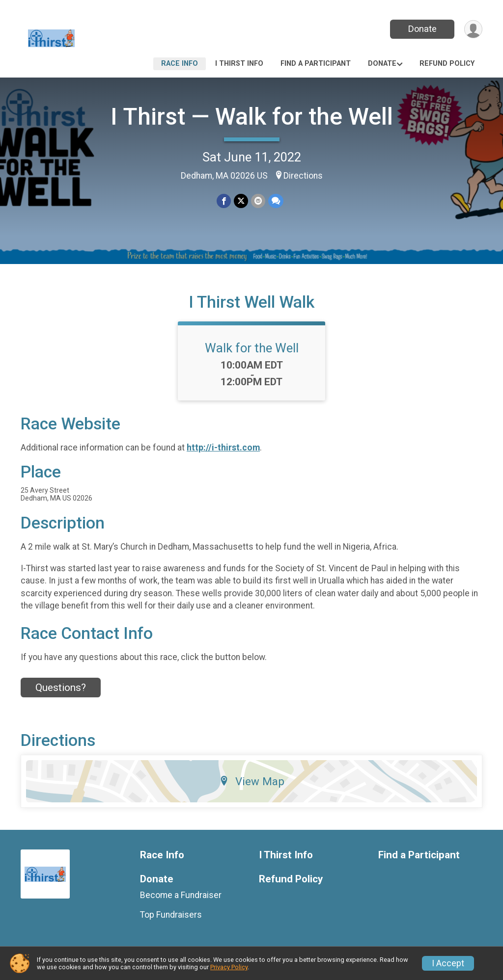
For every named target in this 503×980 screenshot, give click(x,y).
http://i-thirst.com (223, 448)
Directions (303, 176)
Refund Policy (447, 64)
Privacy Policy (229, 967)
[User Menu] (473, 29)
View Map (252, 781)
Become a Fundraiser (181, 895)
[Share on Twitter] (241, 201)
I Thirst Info (239, 64)
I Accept (448, 963)
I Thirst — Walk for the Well (252, 117)
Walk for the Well (252, 348)
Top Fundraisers (171, 915)
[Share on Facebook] (224, 201)
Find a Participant (316, 64)
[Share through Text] (276, 201)
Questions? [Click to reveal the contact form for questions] (61, 688)
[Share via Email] (258, 201)
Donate (422, 29)
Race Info (180, 64)
